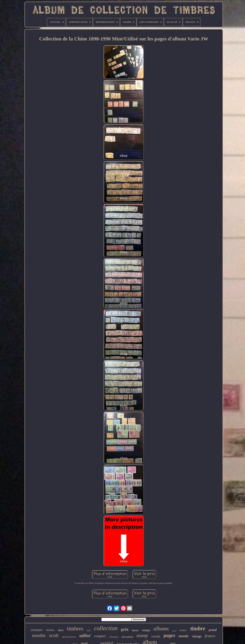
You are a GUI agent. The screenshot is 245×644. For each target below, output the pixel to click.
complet (100, 636)
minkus (50, 630)
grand (213, 630)
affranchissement (69, 637)
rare (89, 630)
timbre (198, 629)
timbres (75, 629)
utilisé (85, 636)
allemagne (114, 637)
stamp (142, 635)
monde (184, 636)
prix (125, 629)
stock (174, 631)
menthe (39, 636)
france (210, 636)
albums (161, 629)
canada (156, 636)
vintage (197, 636)
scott (54, 635)
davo (61, 630)
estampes (37, 630)
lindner (183, 630)
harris (135, 630)
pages (169, 635)
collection (106, 628)
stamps (146, 630)
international (128, 637)
